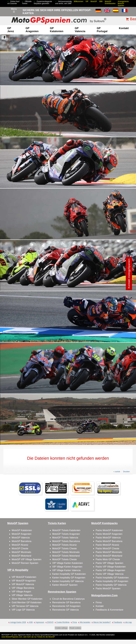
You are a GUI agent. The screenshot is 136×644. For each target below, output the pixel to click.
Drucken (126, 472)
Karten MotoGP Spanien (65, 585)
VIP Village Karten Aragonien (67, 567)
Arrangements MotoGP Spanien (123, 3)
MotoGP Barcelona (22, 541)
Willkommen (79, 1)
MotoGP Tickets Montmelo (66, 552)
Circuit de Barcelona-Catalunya (68, 599)
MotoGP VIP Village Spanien (27, 559)
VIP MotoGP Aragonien (24, 581)
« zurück (117, 472)
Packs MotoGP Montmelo (109, 552)
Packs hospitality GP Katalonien (112, 578)
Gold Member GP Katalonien (27, 602)
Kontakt (124, 28)
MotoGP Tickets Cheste (64, 548)
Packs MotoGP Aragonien (109, 534)
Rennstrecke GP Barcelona (66, 602)
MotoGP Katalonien (22, 530)
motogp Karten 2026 (18, 622)
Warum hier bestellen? (102, 622)
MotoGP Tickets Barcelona (66, 541)
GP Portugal (102, 30)
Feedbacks (118, 622)
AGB (31, 622)
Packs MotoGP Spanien (108, 589)
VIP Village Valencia (22, 595)
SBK (101, 1)
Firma (99, 602)
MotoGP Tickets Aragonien (66, 534)
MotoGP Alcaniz (20, 545)
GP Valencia (80, 30)
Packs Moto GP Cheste (108, 559)
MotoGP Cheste (20, 548)
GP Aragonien (32, 30)
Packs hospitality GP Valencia (111, 585)
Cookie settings (61, 628)
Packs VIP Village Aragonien (110, 570)
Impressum (40, 622)
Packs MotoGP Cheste (107, 548)
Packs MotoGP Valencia (108, 538)
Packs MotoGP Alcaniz (107, 545)
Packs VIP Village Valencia (109, 574)
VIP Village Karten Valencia (66, 570)
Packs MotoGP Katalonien (109, 530)
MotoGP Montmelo (21, 552)
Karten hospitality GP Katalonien (69, 574)
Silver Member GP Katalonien (27, 599)
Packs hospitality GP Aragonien (112, 581)
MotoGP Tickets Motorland (66, 556)
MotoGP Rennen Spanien (25, 563)
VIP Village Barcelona (23, 588)
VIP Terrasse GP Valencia (25, 606)
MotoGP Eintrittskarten (110, 2)
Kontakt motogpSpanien (129, 274)
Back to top (129, 631)
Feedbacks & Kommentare (109, 610)
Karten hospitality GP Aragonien (69, 578)
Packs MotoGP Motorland (109, 556)
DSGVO (50, 622)
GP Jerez (11, 30)
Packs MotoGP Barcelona (109, 541)
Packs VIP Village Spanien (109, 563)
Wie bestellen (85, 622)
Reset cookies (75, 628)
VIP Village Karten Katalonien (67, 563)
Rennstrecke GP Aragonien (66, 606)
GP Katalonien (57, 30)
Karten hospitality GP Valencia (68, 581)
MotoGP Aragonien (22, 534)
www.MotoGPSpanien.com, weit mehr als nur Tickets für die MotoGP (28, 637)
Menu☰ (14, 10)
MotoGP (94, 1)
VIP (87, 1)
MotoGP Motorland (21, 556)
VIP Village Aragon (21, 592)
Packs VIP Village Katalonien (111, 567)
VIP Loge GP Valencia (23, 610)
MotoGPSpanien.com (54, 635)
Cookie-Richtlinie (63, 622)
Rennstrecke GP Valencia (66, 610)
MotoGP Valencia (21, 538)
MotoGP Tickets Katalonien (66, 530)
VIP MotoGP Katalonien (24, 577)
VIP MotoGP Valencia (23, 584)
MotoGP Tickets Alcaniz (64, 545)
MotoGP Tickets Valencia (65, 538)
